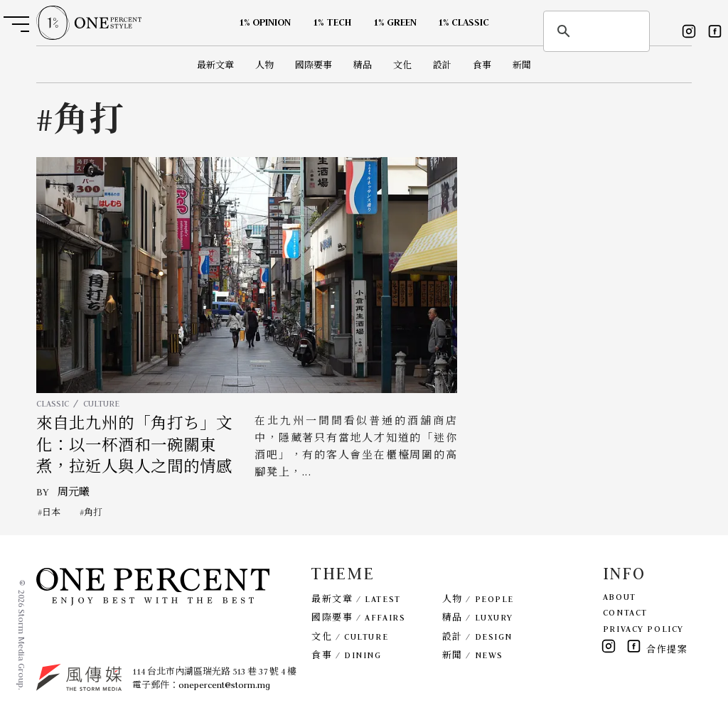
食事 (482, 65)
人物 (264, 65)
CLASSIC (53, 403)
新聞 (522, 65)
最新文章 (215, 65)
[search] (594, 31)
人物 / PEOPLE (478, 599)
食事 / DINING (346, 655)
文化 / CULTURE (350, 637)
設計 (442, 65)
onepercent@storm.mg (224, 685)
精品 (363, 65)
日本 (51, 512)
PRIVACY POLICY (643, 629)
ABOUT (620, 597)
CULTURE (101, 403)
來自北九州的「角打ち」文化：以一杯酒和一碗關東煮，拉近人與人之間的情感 (134, 445)
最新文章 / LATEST (356, 599)
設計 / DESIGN (477, 637)
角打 (93, 512)
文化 (402, 65)
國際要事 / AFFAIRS (358, 617)
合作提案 (667, 649)
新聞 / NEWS (473, 655)
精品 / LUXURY (478, 617)
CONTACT (625, 612)
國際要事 (314, 65)
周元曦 (74, 492)
